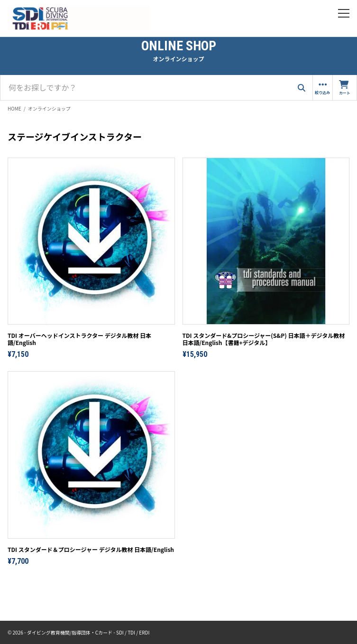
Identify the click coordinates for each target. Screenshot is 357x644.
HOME (14, 108)
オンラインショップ (49, 108)
